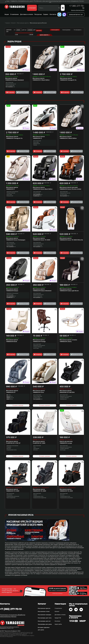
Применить (39, 30)
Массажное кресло (11, 78)
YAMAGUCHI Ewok (12, 341)
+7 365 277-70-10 (77, 7)
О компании (14, 14)
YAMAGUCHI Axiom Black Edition (43, 189)
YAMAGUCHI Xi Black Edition (41, 80)
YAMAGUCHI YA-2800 (39, 491)
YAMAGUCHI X (10, 189)
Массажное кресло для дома (69, 187)
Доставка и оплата (27, 14)
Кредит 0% (58, 618)
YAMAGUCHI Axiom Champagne (16, 240)
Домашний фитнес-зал (76, 14)
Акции (7, 14)
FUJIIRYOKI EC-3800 (39, 443)
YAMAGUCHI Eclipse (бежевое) (14, 80)
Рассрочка (38, 14)
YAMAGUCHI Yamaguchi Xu (68, 80)
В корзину (10, 92)
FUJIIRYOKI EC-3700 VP (13, 443)
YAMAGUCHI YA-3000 (13, 491)
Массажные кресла (66, 78)
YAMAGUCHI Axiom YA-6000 (42, 240)
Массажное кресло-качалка (68, 340)
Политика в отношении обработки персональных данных (13, 616)
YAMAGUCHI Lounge (66, 443)
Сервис (46, 14)
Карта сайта (58, 624)
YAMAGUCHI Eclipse (12, 291)
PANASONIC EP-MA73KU (67, 392)
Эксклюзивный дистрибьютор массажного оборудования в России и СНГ (67, 2)
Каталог (57, 611)
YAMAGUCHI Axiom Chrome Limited (70, 189)
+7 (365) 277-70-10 (11, 609)
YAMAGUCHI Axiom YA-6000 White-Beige (72, 240)
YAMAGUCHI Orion (38, 392)
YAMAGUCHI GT (11, 392)
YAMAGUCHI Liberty (66, 341)
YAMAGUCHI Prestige (39, 341)
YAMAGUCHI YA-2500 (66, 491)
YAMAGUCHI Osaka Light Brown (69, 291)
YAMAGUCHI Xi (37, 138)
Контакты (53, 14)
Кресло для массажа (66, 441)
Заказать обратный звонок (78, 10)
